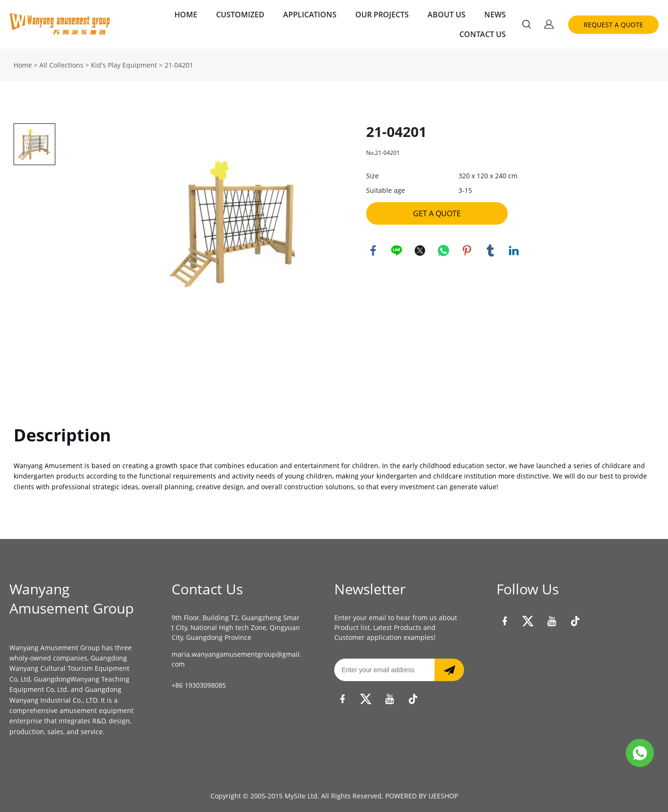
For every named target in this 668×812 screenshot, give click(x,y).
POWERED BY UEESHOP (422, 796)
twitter (420, 250)
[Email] (384, 670)
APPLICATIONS (310, 15)
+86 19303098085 (199, 685)
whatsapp (443, 250)
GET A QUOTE (437, 213)
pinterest (467, 250)
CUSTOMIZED (240, 15)
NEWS (495, 15)
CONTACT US (483, 34)
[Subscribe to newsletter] (449, 670)
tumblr (490, 250)
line (397, 250)
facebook (373, 250)
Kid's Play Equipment (124, 65)
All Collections (61, 65)
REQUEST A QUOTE (613, 25)
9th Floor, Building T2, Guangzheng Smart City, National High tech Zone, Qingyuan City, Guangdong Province (236, 627)
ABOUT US (447, 15)
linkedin (514, 250)
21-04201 (179, 65)
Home (23, 65)
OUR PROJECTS (382, 15)
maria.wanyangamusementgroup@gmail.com (236, 659)
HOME (186, 15)
